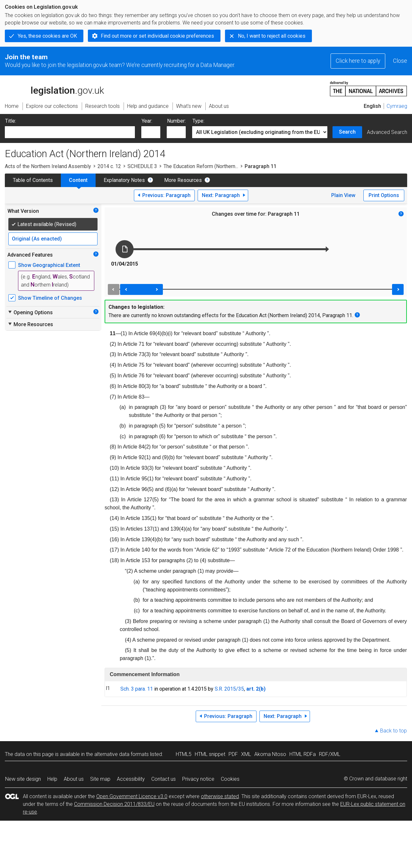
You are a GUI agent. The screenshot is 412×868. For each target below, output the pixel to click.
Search (347, 132)
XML (246, 754)
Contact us (164, 779)
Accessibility (131, 779)
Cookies (230, 779)
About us (74, 779)
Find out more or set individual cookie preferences (157, 36)
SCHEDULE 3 (142, 166)
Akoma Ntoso (270, 754)
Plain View (343, 195)
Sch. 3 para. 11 (137, 689)
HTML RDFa (303, 754)
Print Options (384, 195)
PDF (233, 754)
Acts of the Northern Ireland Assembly (48, 166)
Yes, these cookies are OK (47, 36)
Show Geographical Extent (49, 265)
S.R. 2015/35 (229, 689)
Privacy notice (198, 779)
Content (78, 180)
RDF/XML (330, 754)
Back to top (393, 731)
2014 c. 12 (109, 166)
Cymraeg (397, 106)
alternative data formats (122, 754)
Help (52, 779)
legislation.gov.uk (54, 88)
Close (400, 61)
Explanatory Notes (124, 180)
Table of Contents (33, 180)
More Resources (183, 180)
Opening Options (30, 312)
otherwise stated (220, 796)
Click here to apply (358, 61)
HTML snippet (210, 754)
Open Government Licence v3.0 (132, 796)
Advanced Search (387, 132)
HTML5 (184, 754)
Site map (100, 779)
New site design (23, 779)
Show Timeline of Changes (50, 298)
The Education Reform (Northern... (201, 166)
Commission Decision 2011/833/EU (114, 804)
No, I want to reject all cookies (272, 36)
